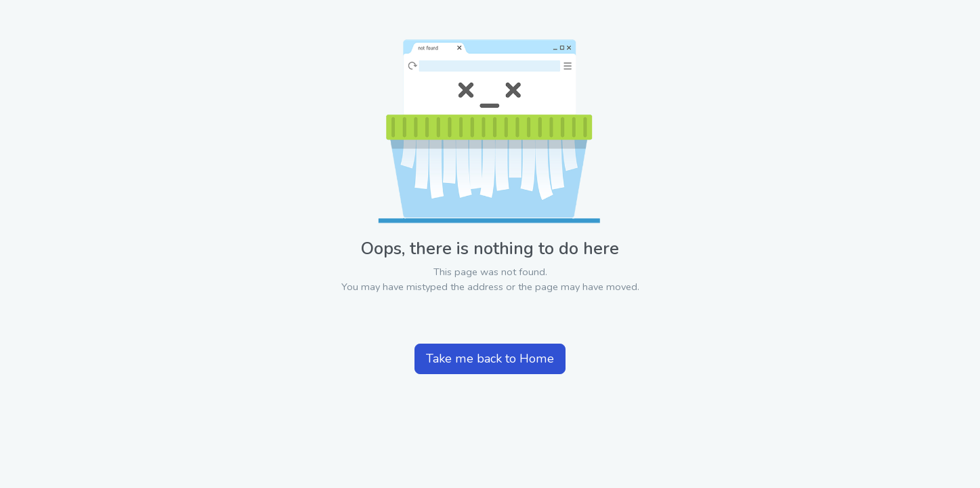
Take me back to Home (490, 359)
